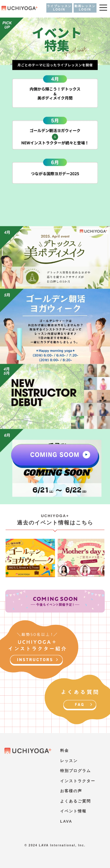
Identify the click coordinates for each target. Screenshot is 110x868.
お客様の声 (71, 791)
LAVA (66, 821)
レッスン (69, 761)
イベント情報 (73, 811)
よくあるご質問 (76, 801)
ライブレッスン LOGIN (59, 8)
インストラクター (78, 781)
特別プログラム (76, 771)
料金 (65, 751)
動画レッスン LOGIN (85, 8)
